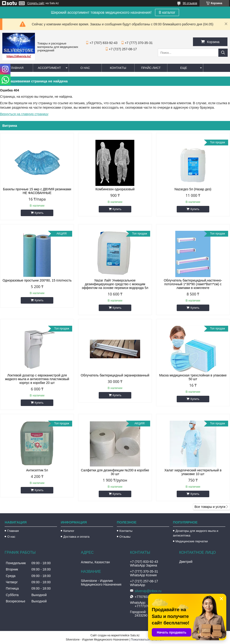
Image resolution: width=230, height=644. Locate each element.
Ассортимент (49, 68)
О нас (85, 68)
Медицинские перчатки (192, 541)
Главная (17, 68)
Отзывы (125, 537)
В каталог (167, 12)
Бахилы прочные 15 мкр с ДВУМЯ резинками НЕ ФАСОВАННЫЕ (37, 191)
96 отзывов (190, 3)
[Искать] (223, 53)
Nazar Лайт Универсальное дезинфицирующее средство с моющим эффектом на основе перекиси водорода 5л (115, 284)
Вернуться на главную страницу (24, 114)
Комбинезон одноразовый (115, 189)
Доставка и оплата (76, 537)
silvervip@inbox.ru (148, 591)
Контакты (118, 68)
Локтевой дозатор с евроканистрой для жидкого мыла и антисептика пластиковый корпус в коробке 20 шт (37, 379)
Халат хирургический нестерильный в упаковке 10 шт (193, 472)
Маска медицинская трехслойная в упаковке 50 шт (193, 377)
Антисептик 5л (37, 470)
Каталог (69, 531)
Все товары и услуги (210, 507)
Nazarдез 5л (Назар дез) (193, 189)
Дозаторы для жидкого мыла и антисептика (196, 533)
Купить (39, 213)
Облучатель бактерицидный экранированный (115, 375)
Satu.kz (135, 635)
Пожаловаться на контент (147, 640)
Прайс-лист (151, 68)
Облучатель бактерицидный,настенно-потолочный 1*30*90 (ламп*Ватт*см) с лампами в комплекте (193, 284)
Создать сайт (36, 3)
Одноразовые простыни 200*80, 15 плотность (37, 280)
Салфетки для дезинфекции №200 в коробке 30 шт (115, 472)
